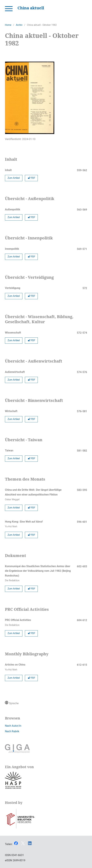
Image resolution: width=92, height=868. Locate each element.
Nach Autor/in (13, 726)
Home (8, 25)
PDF (31, 178)
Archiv (19, 25)
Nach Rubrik (12, 731)
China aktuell (31, 8)
